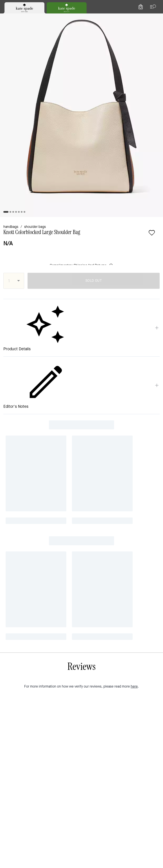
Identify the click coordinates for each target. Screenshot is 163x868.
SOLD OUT (94, 281)
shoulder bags (35, 227)
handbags (11, 227)
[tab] (24, 8)
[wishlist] (152, 233)
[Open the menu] (152, 7)
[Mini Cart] (141, 7)
